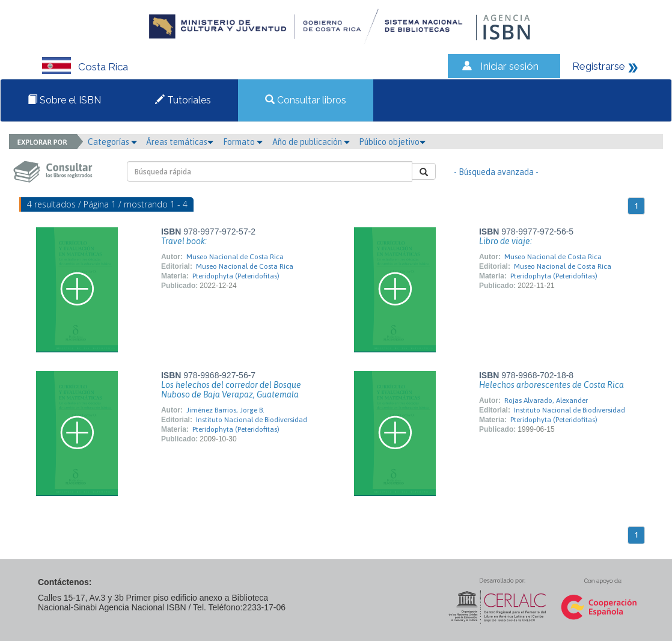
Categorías (112, 142)
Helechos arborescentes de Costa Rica (551, 385)
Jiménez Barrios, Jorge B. (225, 410)
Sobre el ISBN (64, 100)
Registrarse (599, 66)
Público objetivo (392, 142)
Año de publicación (311, 142)
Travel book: (184, 241)
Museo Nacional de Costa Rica (235, 257)
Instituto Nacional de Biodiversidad (252, 420)
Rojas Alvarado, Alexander (546, 400)
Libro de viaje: (506, 241)
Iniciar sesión (509, 66)
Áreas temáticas (180, 142)
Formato (243, 142)
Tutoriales (183, 100)
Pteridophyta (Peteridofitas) (236, 276)
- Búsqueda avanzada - (496, 172)
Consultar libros (306, 100)
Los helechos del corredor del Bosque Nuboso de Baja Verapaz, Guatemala (231, 390)
